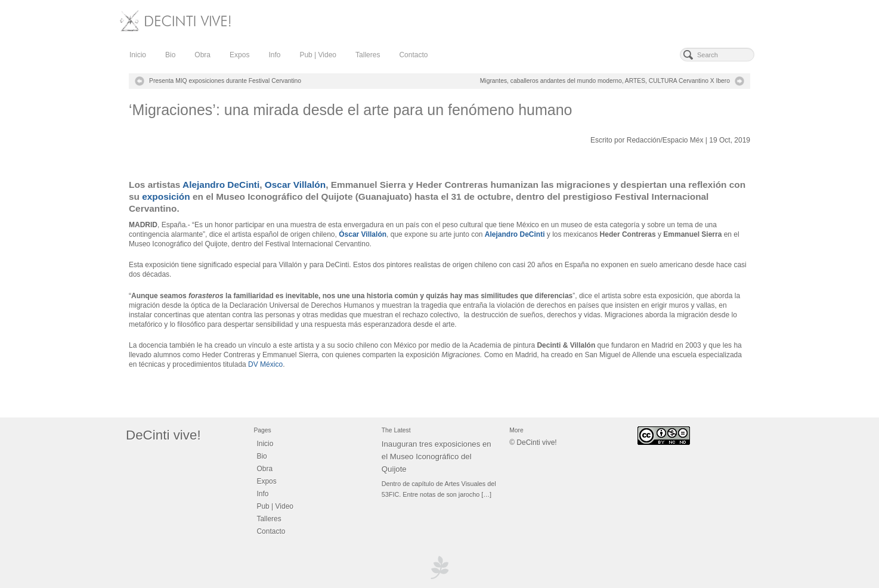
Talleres (368, 55)
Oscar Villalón (295, 185)
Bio (170, 55)
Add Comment (230, 120)
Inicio (138, 55)
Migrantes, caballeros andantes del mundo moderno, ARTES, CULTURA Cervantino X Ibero (605, 81)
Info (274, 55)
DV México (265, 364)
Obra (202, 55)
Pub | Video (318, 55)
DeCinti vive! (163, 435)
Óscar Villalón (363, 234)
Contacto (413, 55)
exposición (166, 196)
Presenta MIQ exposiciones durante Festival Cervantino (225, 81)
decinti (146, 120)
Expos (239, 55)
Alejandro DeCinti (221, 185)
